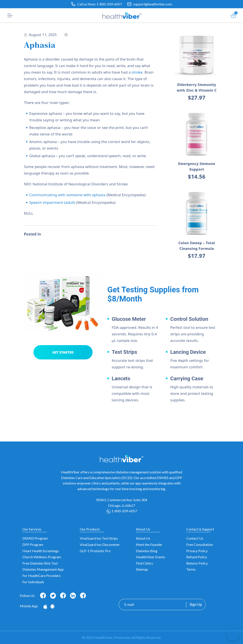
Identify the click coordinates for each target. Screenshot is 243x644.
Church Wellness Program (42, 557)
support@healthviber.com (153, 4)
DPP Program (33, 544)
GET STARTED (63, 352)
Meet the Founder (149, 544)
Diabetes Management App (43, 569)
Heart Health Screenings (41, 551)
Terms (191, 569)
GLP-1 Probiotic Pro (95, 551)
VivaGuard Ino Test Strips (99, 538)
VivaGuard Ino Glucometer (100, 544)
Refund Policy (197, 557)
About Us (143, 538)
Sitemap (142, 569)
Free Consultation (200, 544)
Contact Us (195, 538)
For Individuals (33, 582)
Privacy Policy (197, 551)
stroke (137, 72)
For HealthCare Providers (42, 576)
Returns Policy (197, 563)
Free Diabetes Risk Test (40, 563)
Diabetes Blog (147, 551)
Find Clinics (144, 563)
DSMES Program (35, 538)
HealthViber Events (151, 557)
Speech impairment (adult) (52, 202)
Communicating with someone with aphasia (67, 195)
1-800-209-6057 (109, 4)
